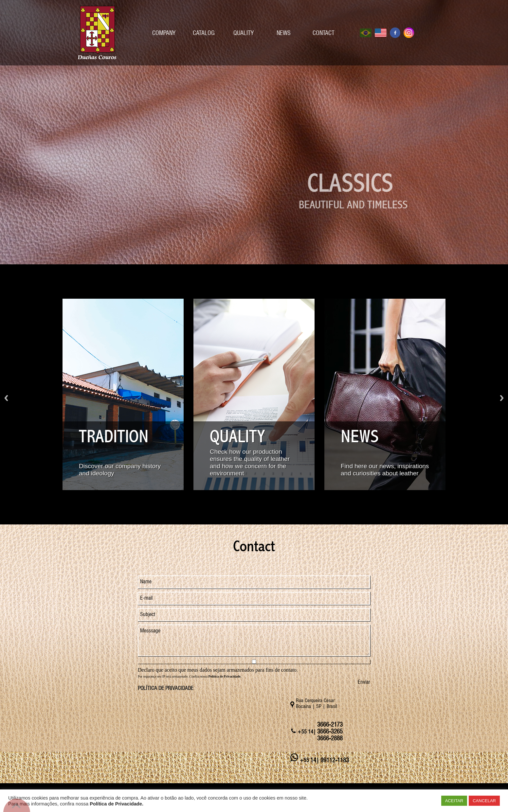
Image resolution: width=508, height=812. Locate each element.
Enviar (364, 682)
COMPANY (164, 33)
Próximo (502, 398)
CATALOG (204, 33)
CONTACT (324, 33)
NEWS (284, 33)
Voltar (6, 398)
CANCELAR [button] (484, 801)
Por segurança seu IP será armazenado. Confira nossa (190, 676)
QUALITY (244, 33)
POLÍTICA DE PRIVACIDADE (166, 688)
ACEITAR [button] (454, 801)
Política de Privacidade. (117, 804)
